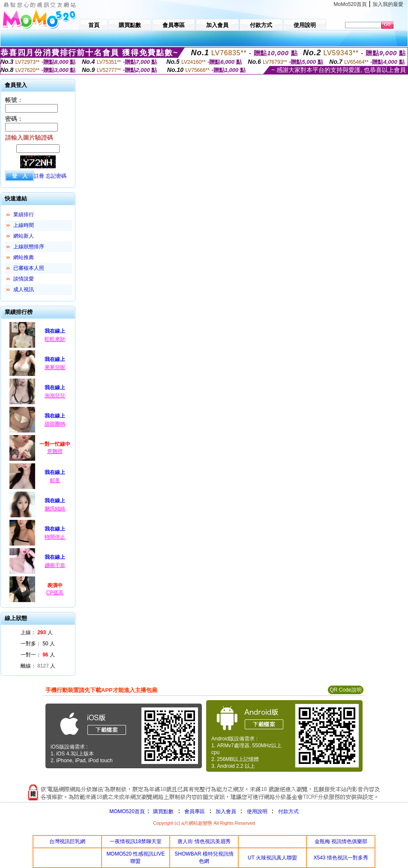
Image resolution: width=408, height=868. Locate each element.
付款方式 (288, 811)
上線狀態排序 (29, 247)
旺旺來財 (55, 339)
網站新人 (24, 236)
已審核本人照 (29, 268)
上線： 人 (37, 632)
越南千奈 (55, 565)
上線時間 (24, 225)
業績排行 (24, 215)
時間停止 (55, 537)
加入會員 (226, 811)
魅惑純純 (55, 509)
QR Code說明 (345, 690)
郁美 (55, 480)
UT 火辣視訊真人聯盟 (272, 858)
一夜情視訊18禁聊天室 (136, 841)
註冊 (39, 176)
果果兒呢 (55, 367)
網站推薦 (24, 257)
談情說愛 (24, 279)
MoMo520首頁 (350, 4)
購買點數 (163, 811)
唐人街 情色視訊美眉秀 (204, 841)
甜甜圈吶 (55, 424)
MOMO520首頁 (127, 811)
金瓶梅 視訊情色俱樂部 (341, 841)
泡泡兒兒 (55, 396)
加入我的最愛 (388, 4)
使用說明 (257, 811)
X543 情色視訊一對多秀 (341, 858)
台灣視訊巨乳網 (67, 841)
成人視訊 (24, 289)
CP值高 (55, 593)
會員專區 (195, 811)
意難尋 (55, 451)
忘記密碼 (56, 176)
